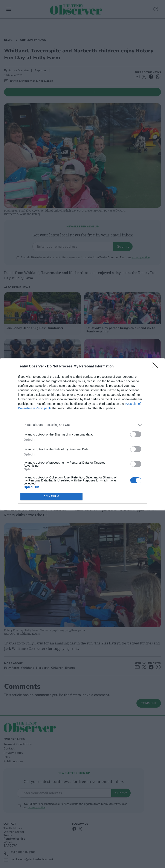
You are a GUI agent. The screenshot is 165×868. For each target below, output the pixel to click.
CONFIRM (51, 496)
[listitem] (82, 425)
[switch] (136, 434)
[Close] (157, 367)
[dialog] (82, 434)
